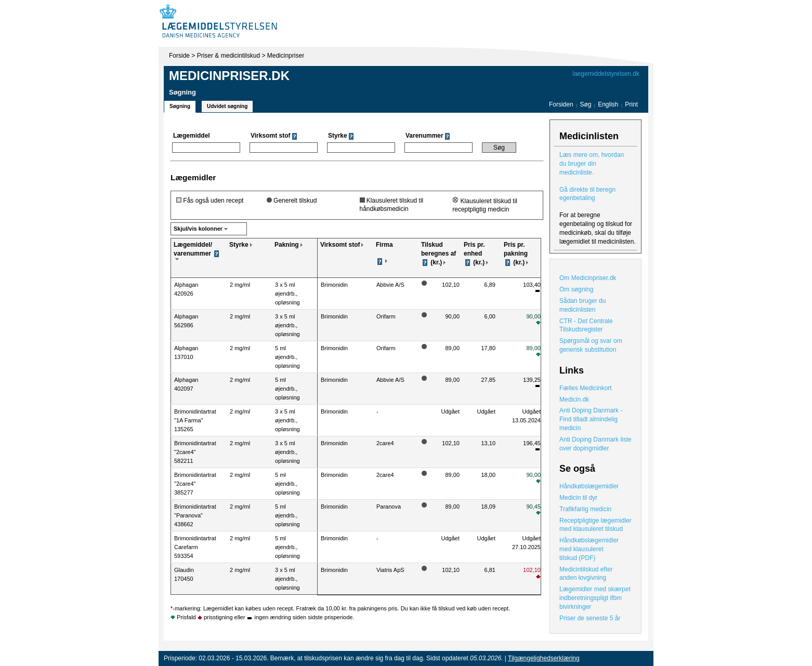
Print (631, 104)
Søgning (180, 106)
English (609, 104)
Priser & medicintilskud (228, 56)
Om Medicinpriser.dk (588, 278)
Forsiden (561, 104)
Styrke (239, 245)
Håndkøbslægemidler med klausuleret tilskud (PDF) (589, 549)
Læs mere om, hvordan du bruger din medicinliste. (592, 164)
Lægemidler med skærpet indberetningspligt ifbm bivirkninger (595, 598)
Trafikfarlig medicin (585, 509)
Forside (179, 56)
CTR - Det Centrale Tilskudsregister (586, 325)
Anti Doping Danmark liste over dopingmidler (595, 444)
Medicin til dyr (578, 498)
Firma (384, 245)
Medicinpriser (286, 56)
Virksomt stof (340, 245)
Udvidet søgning (227, 106)
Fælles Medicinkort (586, 388)
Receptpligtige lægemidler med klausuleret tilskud (595, 525)
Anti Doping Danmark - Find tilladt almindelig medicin (591, 419)
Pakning (287, 245)
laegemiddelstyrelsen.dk (606, 74)
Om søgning (576, 289)
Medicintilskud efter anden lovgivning (586, 574)
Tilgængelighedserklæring (544, 658)
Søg (585, 104)
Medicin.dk (574, 399)
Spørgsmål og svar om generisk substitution (591, 345)
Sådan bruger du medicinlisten (582, 305)
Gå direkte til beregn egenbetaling (587, 194)
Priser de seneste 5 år (590, 618)
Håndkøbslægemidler (589, 486)
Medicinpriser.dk (229, 76)
